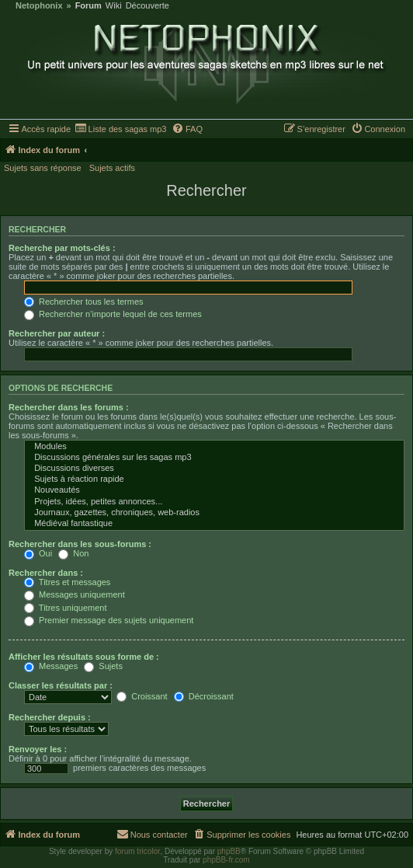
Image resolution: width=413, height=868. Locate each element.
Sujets (103, 666)
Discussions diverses (214, 469)
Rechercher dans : (46, 573)
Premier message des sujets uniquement (109, 620)
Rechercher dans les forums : (69, 407)
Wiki (114, 6)
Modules (214, 447)
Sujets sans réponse (43, 168)
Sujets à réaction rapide (214, 479)
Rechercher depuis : (50, 717)
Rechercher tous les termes (84, 302)
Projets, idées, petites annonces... (214, 502)
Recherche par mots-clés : (62, 248)
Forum (88, 6)
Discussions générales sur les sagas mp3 (214, 458)
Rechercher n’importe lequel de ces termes (113, 314)
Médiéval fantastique (214, 524)
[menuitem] (120, 129)
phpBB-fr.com (226, 860)
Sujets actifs (112, 168)
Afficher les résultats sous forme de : (84, 657)
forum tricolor (137, 851)
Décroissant (204, 696)
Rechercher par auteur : (57, 333)
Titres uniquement (66, 608)
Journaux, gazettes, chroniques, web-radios (214, 513)
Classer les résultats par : (61, 685)
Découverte (147, 6)
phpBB (229, 851)
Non (73, 553)
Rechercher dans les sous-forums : (80, 544)
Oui (38, 553)
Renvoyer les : (38, 749)
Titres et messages (67, 582)
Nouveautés (214, 490)
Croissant (142, 696)
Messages (51, 666)
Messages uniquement (75, 594)
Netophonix (39, 6)
